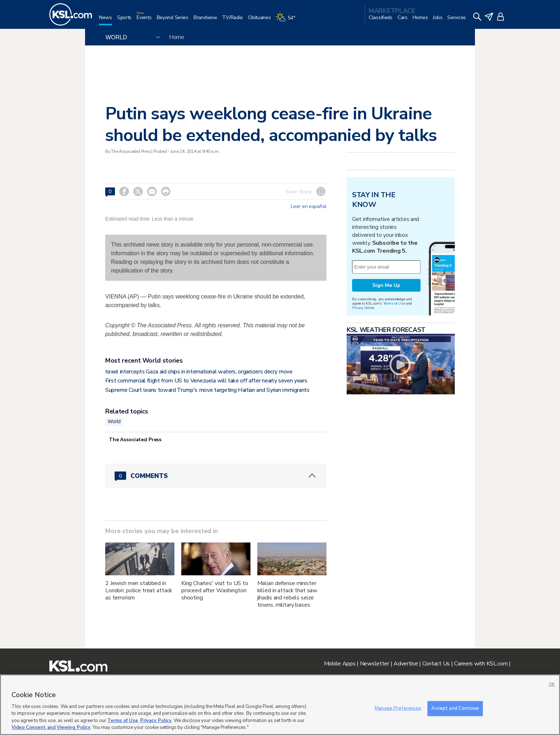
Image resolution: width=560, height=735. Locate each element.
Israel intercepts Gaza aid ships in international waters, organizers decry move (199, 372)
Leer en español (309, 207)
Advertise (406, 664)
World (114, 421)
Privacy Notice (363, 308)
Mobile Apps (340, 664)
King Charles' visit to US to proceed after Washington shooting (215, 590)
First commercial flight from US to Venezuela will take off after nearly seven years (206, 381)
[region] (280, 705)
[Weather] (288, 20)
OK (552, 684)
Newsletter (375, 664)
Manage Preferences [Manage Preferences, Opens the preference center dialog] (398, 708)
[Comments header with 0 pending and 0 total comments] (216, 476)
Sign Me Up (386, 285)
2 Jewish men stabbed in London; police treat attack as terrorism (139, 590)
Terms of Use (394, 303)
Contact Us (436, 664)
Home (177, 37)
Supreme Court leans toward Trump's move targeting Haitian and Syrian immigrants (207, 390)
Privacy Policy (156, 721)
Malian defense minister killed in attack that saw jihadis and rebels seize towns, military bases (287, 594)
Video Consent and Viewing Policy (51, 727)
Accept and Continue (455, 708)
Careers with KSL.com (481, 664)
